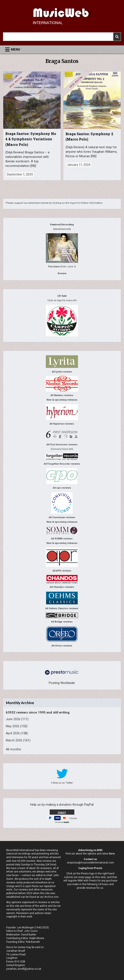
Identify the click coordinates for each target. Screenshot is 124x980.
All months (13, 749)
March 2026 (14, 740)
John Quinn (31, 931)
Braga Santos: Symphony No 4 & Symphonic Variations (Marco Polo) (31, 139)
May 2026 (13, 726)
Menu (16, 49)
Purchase (54, 267)
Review (62, 273)
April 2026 (13, 733)
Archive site (51, 897)
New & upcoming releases (62, 400)
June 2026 (13, 719)
